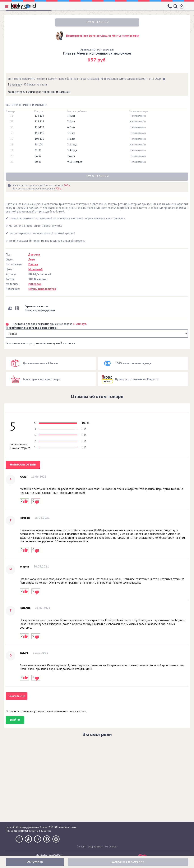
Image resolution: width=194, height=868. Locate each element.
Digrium (81, 847)
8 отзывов (14, 84)
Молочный (35, 269)
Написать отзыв (23, 465)
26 (12, 156)
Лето (32, 259)
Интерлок (35, 284)
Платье (33, 264)
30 (12, 127)
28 (12, 145)
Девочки (34, 254)
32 (12, 116)
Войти (15, 720)
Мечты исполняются (42, 289)
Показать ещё (17, 696)
